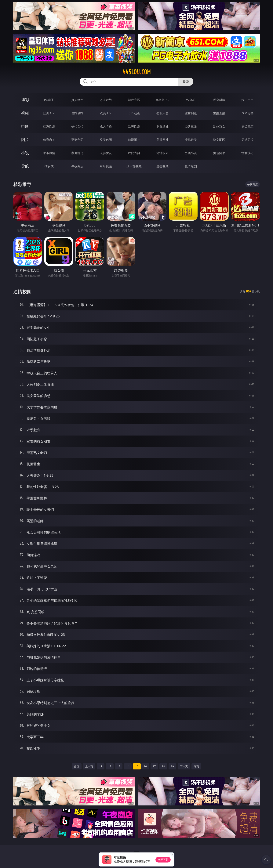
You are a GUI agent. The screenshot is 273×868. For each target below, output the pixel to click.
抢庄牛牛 (247, 100)
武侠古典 (134, 153)
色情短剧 (191, 166)
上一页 (89, 766)
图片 (25, 140)
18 (163, 766)
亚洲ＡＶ (49, 113)
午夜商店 (77, 166)
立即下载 (163, 860)
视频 (25, 113)
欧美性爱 (134, 126)
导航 (25, 166)
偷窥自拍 (49, 140)
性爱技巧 (247, 153)
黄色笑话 (219, 153)
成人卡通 (106, 126)
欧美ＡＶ (106, 113)
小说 (25, 153)
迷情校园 (162, 153)
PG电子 (49, 100)
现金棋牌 (219, 100)
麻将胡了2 (162, 100)
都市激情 (49, 153)
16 (145, 766)
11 (101, 766)
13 (119, 766)
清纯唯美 (191, 140)
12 (110, 766)
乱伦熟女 (219, 126)
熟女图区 (219, 140)
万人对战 (106, 100)
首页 (77, 766)
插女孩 (49, 166)
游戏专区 (134, 100)
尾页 (196, 766)
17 (154, 766)
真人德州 (77, 100)
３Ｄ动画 (134, 113)
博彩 (25, 100)
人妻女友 (106, 153)
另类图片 (247, 140)
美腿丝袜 (162, 140)
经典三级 (191, 126)
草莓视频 (106, 166)
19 (172, 766)
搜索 (186, 82)
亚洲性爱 (49, 126)
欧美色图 (106, 140)
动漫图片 (134, 140)
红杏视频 (162, 166)
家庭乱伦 (77, 153)
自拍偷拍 (77, 113)
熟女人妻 (162, 113)
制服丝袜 (162, 126)
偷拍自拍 (77, 126)
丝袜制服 (191, 113)
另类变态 (247, 126)
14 (128, 766)
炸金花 (191, 100)
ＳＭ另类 (247, 113)
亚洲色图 (77, 140)
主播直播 (219, 113)
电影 (25, 126)
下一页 (184, 766)
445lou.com (136, 72)
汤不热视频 (134, 166)
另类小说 (191, 153)
